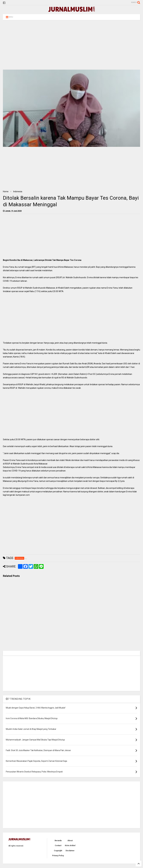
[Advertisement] (71, 45)
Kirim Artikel (70, 846)
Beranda (58, 841)
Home (6, 191)
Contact (58, 846)
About (70, 841)
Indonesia (18, 191)
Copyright (58, 851)
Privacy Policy (58, 856)
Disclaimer (70, 851)
